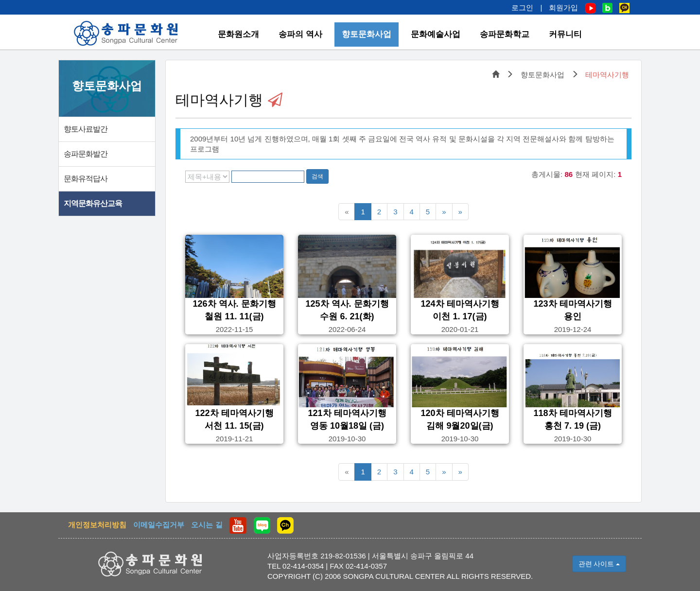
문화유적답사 (86, 179)
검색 (317, 176)
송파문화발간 (86, 154)
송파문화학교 (505, 34)
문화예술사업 (436, 34)
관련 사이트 (599, 564)
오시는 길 (207, 525)
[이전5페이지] (347, 212)
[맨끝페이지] (460, 212)
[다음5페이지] (444, 212)
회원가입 (563, 8)
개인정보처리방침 (97, 525)
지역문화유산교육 (93, 203)
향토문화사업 (367, 34)
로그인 (522, 8)
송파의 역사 (300, 34)
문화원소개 (238, 34)
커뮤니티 (565, 34)
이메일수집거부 (159, 525)
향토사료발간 (86, 129)
